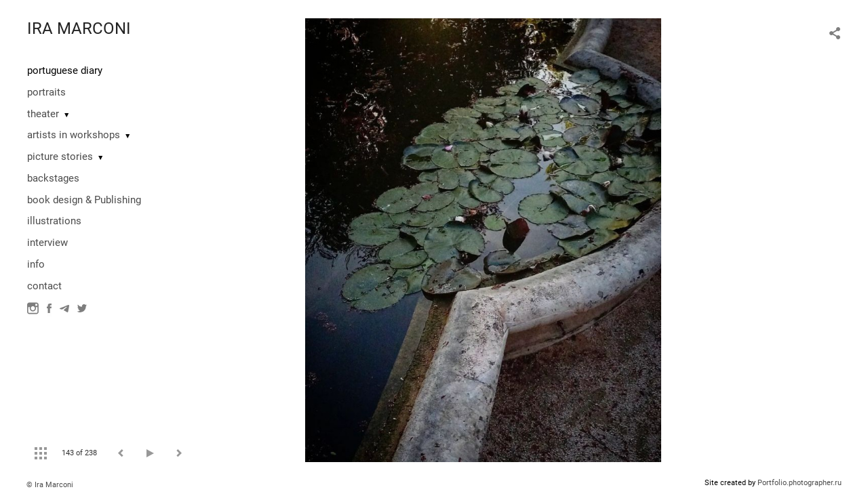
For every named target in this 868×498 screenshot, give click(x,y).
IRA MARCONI (79, 28)
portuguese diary (65, 70)
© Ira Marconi (50, 485)
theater (43, 114)
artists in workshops (74, 135)
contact (44, 286)
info (36, 264)
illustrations (54, 221)
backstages (53, 178)
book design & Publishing (84, 200)
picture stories (60, 157)
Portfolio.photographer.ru (800, 483)
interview (47, 243)
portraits (46, 92)
